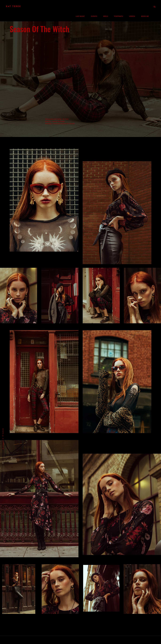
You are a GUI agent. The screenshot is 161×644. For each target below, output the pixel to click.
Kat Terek (13, 7)
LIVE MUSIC (85, 7)
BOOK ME (145, 7)
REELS (109, 7)
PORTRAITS (121, 7)
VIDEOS (133, 7)
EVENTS (98, 7)
